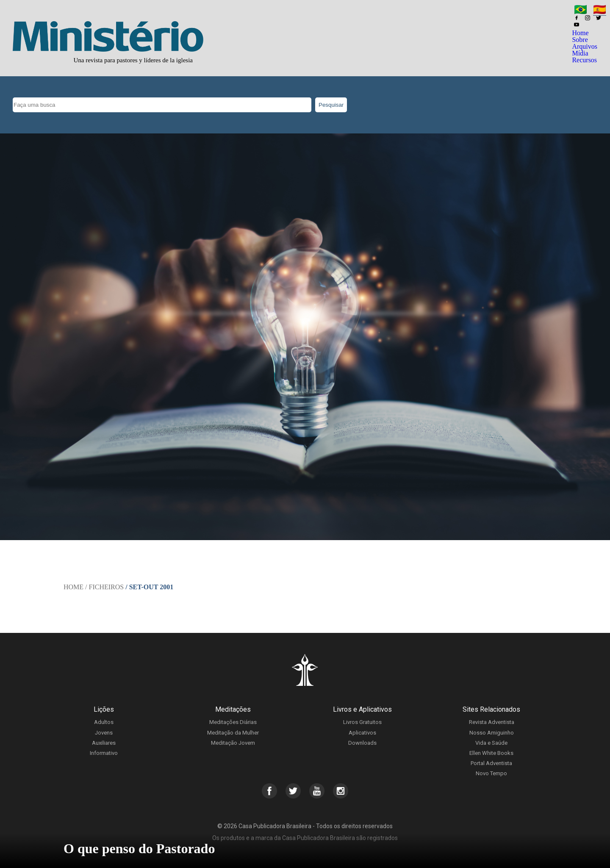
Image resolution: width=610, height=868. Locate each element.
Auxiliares (104, 743)
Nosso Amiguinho (492, 733)
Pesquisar (331, 105)
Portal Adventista (491, 763)
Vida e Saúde (491, 743)
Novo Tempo (491, 773)
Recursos (584, 60)
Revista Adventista (492, 722)
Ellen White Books (491, 753)
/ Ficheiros (104, 587)
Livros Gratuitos (362, 722)
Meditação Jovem (233, 743)
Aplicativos (362, 733)
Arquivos (585, 46)
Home (580, 33)
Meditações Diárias (233, 722)
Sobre (580, 40)
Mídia (580, 53)
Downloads (362, 743)
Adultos (104, 722)
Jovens (104, 733)
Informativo (104, 753)
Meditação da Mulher (233, 733)
